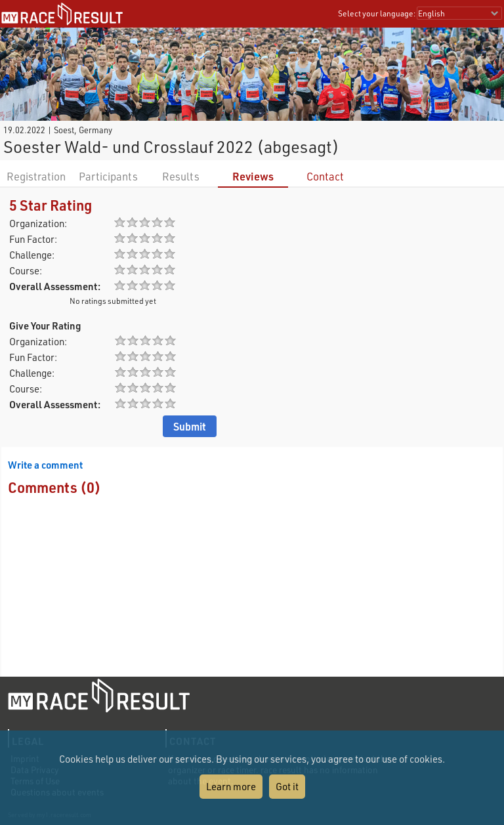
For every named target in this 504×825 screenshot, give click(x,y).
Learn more (231, 786)
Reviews (253, 176)
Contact (325, 176)
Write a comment (45, 465)
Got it (287, 786)
